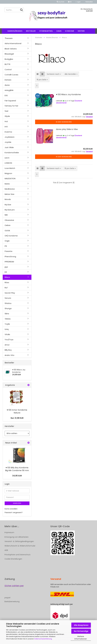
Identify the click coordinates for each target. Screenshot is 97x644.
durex (7, 85)
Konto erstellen (11, 509)
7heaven (9, 38)
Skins (7, 314)
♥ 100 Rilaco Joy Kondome (68, 94)
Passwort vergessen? (14, 512)
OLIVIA (7, 231)
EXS (6, 95)
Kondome (70, 31)
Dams (59, 31)
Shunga (8, 308)
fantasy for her (11, 106)
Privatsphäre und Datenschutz (17, 555)
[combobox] (54, 74)
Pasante (9, 251)
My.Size (8, 205)
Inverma (8, 132)
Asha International (13, 43)
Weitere (81, 31)
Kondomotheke (12, 153)
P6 (6, 246)
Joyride (8, 142)
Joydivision (10, 137)
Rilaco (7, 277)
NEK (6, 215)
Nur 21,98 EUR (17, 418)
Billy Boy (8, 350)
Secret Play (10, 293)
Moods (8, 199)
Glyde (7, 116)
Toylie (7, 324)
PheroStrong (10, 256)
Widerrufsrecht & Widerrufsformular (20, 546)
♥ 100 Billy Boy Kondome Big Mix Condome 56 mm (17, 469)
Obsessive (9, 220)
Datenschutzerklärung (43, 639)
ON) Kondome (11, 236)
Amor (7, 345)
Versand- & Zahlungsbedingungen (19, 541)
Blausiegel (9, 54)
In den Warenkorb (64, 122)
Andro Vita (9, 355)
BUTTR (7, 64)
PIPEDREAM (9, 262)
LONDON (8, 163)
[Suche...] (21, 10)
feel (6, 111)
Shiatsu (8, 303)
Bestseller (31, 31)
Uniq (7, 329)
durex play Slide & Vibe (67, 129)
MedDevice (10, 189)
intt (6, 127)
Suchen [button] (61, 2)
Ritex (7, 282)
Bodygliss (9, 59)
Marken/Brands (15, 31)
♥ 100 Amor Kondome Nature (17, 411)
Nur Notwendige (81, 631)
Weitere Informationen (81, 638)
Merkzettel (88, 2)
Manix (7, 184)
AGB (6, 550)
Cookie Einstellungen (13, 559)
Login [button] (78, 2)
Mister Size (9, 194)
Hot (6, 121)
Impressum (9, 532)
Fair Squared (10, 101)
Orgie (7, 241)
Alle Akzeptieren (81, 625)
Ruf (6, 288)
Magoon (8, 173)
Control (8, 69)
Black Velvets (11, 49)
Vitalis (7, 334)
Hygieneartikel (46, 31)
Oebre (8, 225)
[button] (70, 2)
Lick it (7, 158)
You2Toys (9, 340)
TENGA (8, 319)
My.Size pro (10, 210)
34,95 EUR (17, 476)
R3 (6, 272)
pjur (6, 267)
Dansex (8, 80)
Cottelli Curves (11, 75)
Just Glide (9, 147)
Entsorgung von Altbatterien (17, 537)
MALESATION (10, 178)
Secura (8, 298)
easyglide (9, 90)
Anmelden (17, 503)
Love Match (10, 168)
